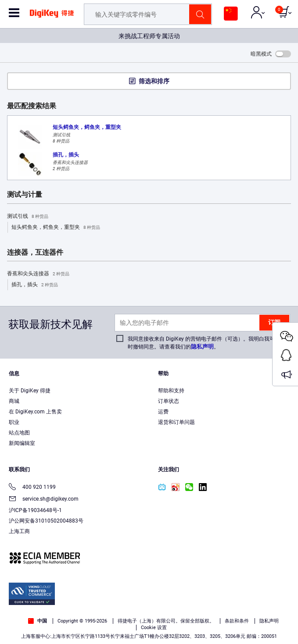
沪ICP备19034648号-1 (35, 510)
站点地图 (19, 433)
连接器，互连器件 (35, 253)
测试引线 (28, 217)
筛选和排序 (154, 81)
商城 (14, 401)
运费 (163, 412)
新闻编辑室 (22, 443)
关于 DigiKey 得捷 (30, 391)
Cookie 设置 (154, 628)
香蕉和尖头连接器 (38, 274)
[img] (52, 17)
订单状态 (169, 401)
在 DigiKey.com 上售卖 (35, 412)
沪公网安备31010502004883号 (46, 521)
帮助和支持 (171, 391)
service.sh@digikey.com (44, 500)
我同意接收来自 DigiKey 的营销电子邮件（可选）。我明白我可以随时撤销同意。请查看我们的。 (206, 343)
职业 (14, 422)
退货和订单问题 (176, 422)
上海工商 (19, 531)
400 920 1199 (32, 488)
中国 (38, 621)
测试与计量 (25, 195)
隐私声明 (202, 347)
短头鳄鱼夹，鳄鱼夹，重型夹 (56, 228)
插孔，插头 (35, 285)
